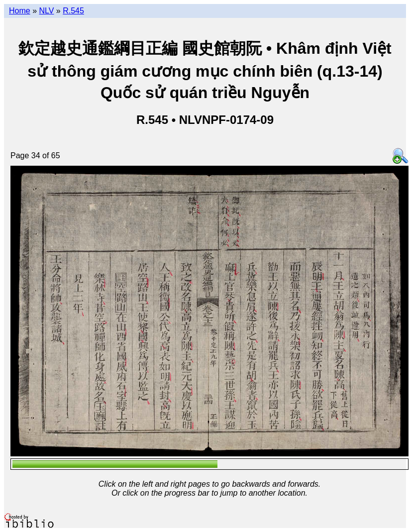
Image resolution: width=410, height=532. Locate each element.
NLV (46, 11)
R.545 (73, 11)
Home (20, 11)
